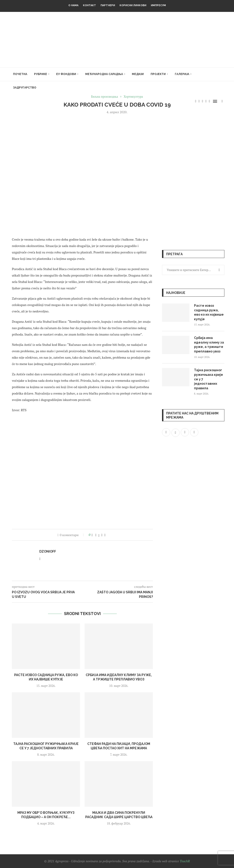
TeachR (185, 861)
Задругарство (25, 88)
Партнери (108, 5)
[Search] (222, 101)
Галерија (182, 74)
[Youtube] (206, 101)
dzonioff (48, 551)
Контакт (89, 5)
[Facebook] (195, 101)
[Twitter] (199, 101)
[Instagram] (203, 101)
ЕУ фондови (66, 74)
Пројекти (158, 74)
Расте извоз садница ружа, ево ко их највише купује (209, 312)
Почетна (20, 74)
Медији (138, 74)
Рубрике (41, 74)
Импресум (158, 5)
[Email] (209, 101)
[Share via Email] (105, 535)
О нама (73, 5)
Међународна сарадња (104, 74)
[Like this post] (92, 535)
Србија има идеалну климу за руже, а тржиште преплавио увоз (209, 345)
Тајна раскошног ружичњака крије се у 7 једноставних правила (209, 379)
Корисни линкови (133, 5)
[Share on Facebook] (96, 535)
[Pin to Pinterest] (102, 535)
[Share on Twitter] (99, 535)
